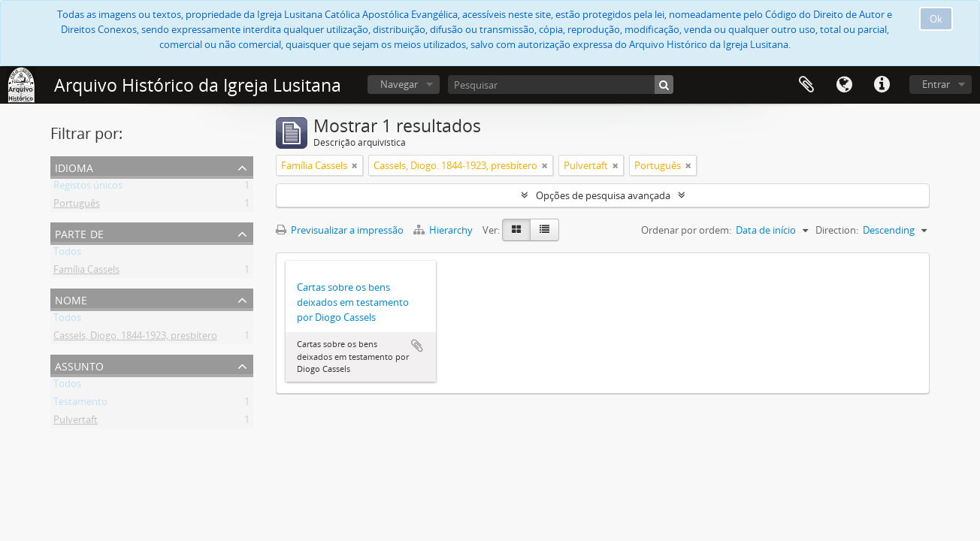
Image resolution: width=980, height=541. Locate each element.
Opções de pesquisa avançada (603, 195)
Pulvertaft (76, 422)
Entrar (936, 84)
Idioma (844, 85)
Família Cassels (86, 272)
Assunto (79, 365)
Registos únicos (88, 188)
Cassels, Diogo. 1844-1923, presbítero (135, 338)
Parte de (79, 233)
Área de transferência (806, 85)
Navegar (399, 84)
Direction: (837, 230)
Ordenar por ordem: (686, 230)
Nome (71, 299)
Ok (936, 19)
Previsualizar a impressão (340, 230)
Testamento (80, 404)
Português (77, 206)
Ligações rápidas (882, 85)
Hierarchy (444, 230)
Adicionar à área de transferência (417, 346)
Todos (67, 254)
